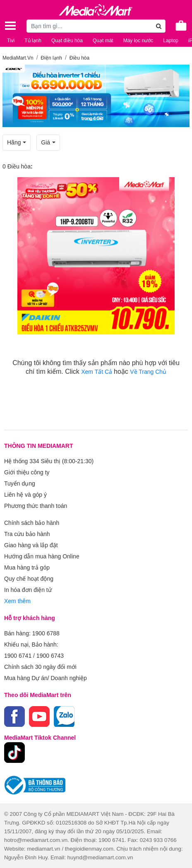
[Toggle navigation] (10, 26)
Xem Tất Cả (97, 372)
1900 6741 (18, 656)
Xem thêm (17, 601)
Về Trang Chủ (148, 372)
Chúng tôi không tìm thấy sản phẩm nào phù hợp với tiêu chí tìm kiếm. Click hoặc (96, 367)
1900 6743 (50, 656)
